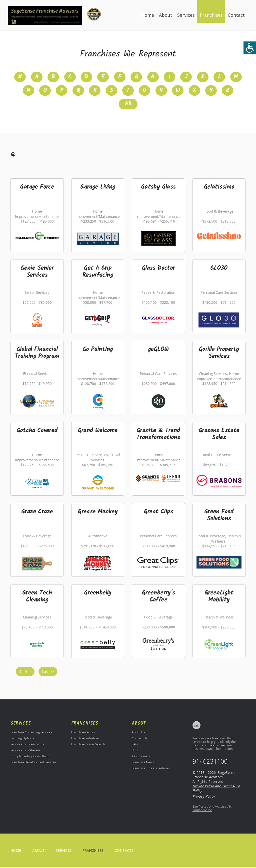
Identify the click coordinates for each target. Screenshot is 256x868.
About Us (138, 733)
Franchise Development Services (33, 763)
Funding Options (22, 739)
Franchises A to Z (83, 733)
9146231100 (210, 762)
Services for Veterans (25, 751)
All (128, 105)
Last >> (48, 673)
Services (186, 15)
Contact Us (139, 739)
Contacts (124, 852)
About (166, 15)
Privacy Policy (204, 797)
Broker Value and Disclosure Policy (216, 789)
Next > (25, 673)
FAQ (135, 745)
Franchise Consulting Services (31, 733)
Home (148, 15)
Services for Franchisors (27, 745)
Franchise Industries (85, 739)
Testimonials (141, 757)
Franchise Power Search (88, 745)
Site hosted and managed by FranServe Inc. (212, 809)
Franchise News (143, 763)
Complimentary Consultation (31, 757)
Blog (135, 751)
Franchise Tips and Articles (151, 769)
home (16, 852)
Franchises (211, 15)
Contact (236, 15)
